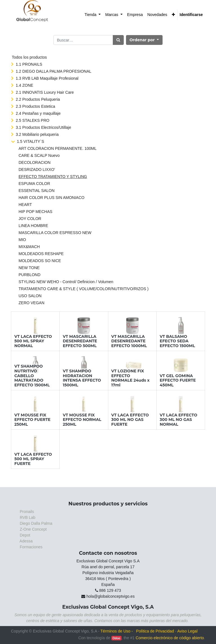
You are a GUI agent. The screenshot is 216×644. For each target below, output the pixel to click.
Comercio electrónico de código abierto (170, 638)
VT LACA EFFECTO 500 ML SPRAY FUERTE (33, 459)
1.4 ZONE (24, 85)
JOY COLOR (30, 219)
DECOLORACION (35, 162)
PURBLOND (30, 275)
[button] (173, 15)
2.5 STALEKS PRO (33, 120)
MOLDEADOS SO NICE (40, 261)
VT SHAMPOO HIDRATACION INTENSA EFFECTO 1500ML (82, 378)
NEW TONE (29, 268)
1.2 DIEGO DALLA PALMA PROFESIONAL (54, 71)
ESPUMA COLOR (34, 184)
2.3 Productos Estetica (35, 106)
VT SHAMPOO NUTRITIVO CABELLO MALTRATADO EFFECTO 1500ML (32, 376)
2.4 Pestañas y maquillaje (38, 113)
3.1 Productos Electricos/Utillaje (43, 127)
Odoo (116, 638)
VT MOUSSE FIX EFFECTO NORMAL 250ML (82, 420)
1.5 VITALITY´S (31, 141)
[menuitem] (93, 15)
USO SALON (30, 296)
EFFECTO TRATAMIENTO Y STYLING (53, 177)
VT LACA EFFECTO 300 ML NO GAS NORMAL (179, 420)
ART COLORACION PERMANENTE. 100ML (58, 148)
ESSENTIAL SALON (37, 191)
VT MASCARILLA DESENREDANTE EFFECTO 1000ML (129, 341)
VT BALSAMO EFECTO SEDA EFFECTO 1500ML (177, 341)
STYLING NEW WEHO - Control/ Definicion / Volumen (66, 282)
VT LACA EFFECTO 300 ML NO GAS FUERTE (130, 420)
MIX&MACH (29, 247)
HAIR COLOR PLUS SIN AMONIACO (51, 198)
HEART (25, 205)
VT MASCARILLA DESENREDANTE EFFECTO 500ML (80, 341)
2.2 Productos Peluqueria (38, 99)
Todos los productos (29, 57)
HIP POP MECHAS (35, 212)
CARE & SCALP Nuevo (39, 155)
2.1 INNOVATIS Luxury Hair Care (45, 92)
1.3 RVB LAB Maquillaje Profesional (47, 78)
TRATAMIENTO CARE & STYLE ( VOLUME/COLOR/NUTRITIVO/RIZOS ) (84, 289)
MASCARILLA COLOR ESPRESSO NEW (55, 233)
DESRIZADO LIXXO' (37, 169)
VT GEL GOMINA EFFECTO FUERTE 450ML (178, 381)
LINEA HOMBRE (33, 226)
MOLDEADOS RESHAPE (41, 254)
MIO (22, 240)
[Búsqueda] (118, 40)
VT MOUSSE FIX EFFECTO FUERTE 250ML (32, 420)
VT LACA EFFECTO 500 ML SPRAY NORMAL (33, 341)
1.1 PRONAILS (29, 64)
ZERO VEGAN (31, 303)
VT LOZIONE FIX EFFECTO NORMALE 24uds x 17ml (130, 378)
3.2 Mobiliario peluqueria (37, 134)
